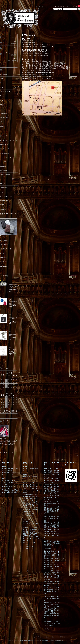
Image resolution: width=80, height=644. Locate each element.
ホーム (2, 637)
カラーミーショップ (13, 640)
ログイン (53, 6)
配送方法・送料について (52, 637)
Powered (61, 640)
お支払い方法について (39, 637)
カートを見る (74, 6)
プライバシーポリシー (27, 637)
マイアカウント (42, 6)
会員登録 (62, 6)
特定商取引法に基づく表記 (65, 637)
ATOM (78, 637)
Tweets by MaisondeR (6, 453)
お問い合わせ (17, 637)
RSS (74, 637)
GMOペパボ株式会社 (35, 640)
